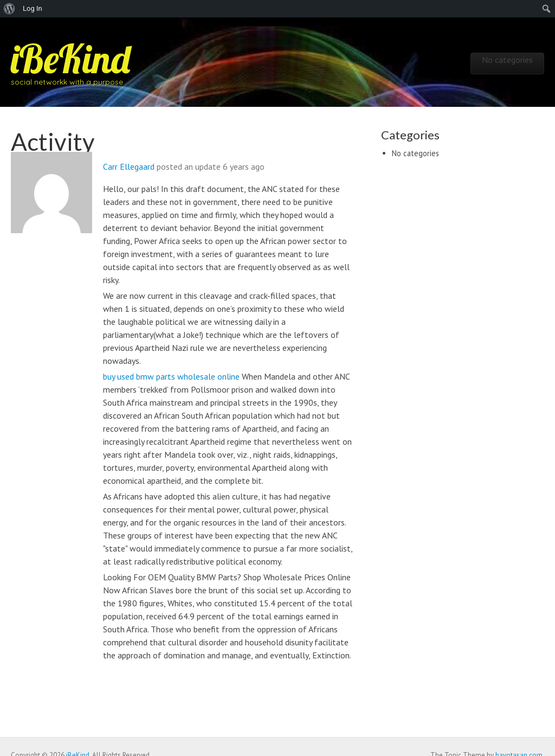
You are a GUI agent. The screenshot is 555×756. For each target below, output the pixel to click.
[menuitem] (9, 9)
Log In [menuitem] (33, 8)
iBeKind (70, 59)
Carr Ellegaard (129, 166)
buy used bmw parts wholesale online (171, 376)
